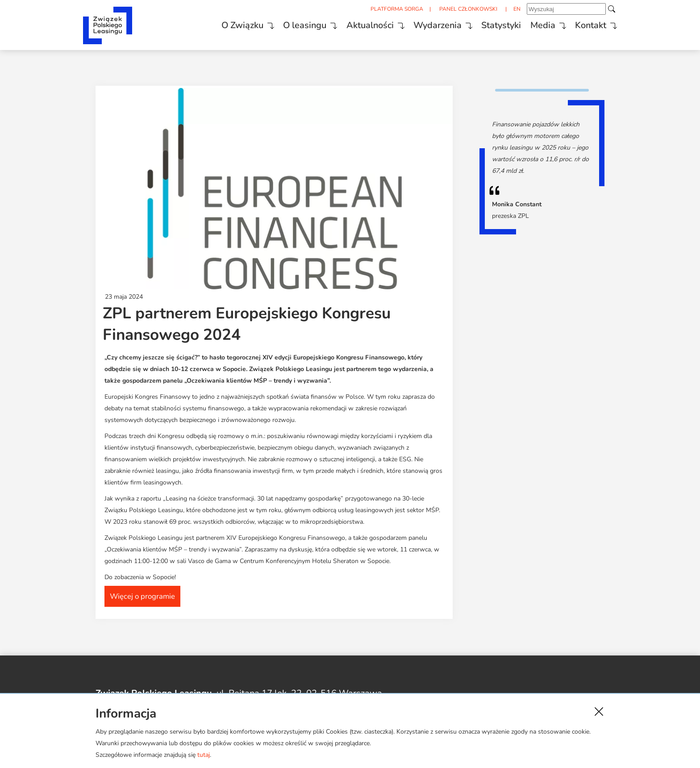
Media (529, 24)
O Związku (220, 24)
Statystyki (485, 24)
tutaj (204, 755)
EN (504, 9)
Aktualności (351, 24)
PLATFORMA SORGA (381, 9)
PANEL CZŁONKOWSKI (454, 9)
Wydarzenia (420, 24)
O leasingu (284, 24)
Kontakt (578, 24)
